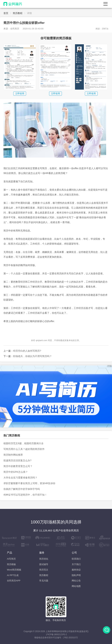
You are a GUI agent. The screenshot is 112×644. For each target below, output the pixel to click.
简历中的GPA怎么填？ (16, 472)
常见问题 (44, 581)
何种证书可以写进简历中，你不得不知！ (25, 495)
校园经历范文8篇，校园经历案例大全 (24, 443)
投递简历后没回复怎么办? (17, 460)
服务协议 (76, 570)
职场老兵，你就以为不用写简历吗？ (32, 356)
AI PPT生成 (13, 575)
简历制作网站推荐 (13, 455)
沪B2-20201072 (71, 638)
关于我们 (76, 564)
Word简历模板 (14, 570)
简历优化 (44, 559)
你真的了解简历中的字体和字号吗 (22, 489)
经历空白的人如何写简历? (27, 351)
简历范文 (44, 570)
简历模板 (11, 564)
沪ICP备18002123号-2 (56, 634)
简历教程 (18, 13)
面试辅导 (44, 564)
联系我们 (76, 559)
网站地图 (76, 586)
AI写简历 (11, 559)
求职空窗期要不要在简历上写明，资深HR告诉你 (29, 483)
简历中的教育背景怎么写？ (18, 466)
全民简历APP (14, 581)
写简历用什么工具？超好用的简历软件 (24, 449)
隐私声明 (76, 575)
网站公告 (76, 581)
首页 (6, 13)
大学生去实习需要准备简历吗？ (20, 478)
